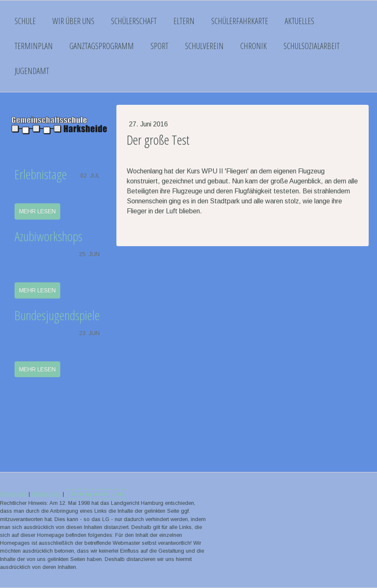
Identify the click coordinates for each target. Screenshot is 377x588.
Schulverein (204, 46)
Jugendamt (32, 71)
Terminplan (34, 46)
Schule (25, 21)
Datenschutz (46, 494)
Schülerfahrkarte (240, 21)
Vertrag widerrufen (97, 494)
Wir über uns (73, 21)
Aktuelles (299, 21)
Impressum (14, 494)
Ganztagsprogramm (102, 46)
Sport (159, 46)
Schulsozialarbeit (312, 46)
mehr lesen (37, 211)
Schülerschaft (134, 21)
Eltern (184, 21)
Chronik (254, 46)
